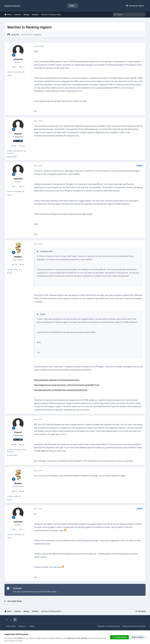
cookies (20, 638)
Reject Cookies (138, 637)
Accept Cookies (119, 637)
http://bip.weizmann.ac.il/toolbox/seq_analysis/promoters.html (61, 390)
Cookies (32, 626)
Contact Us (22, 626)
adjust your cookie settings (77, 638)
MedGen (18, 257)
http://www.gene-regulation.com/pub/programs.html (57, 380)
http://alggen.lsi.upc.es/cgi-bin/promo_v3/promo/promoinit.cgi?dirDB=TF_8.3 (67, 385)
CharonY (18, 134)
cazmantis (15, 35)
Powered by (134, 626)
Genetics (38, 35)
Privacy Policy (11, 626)
